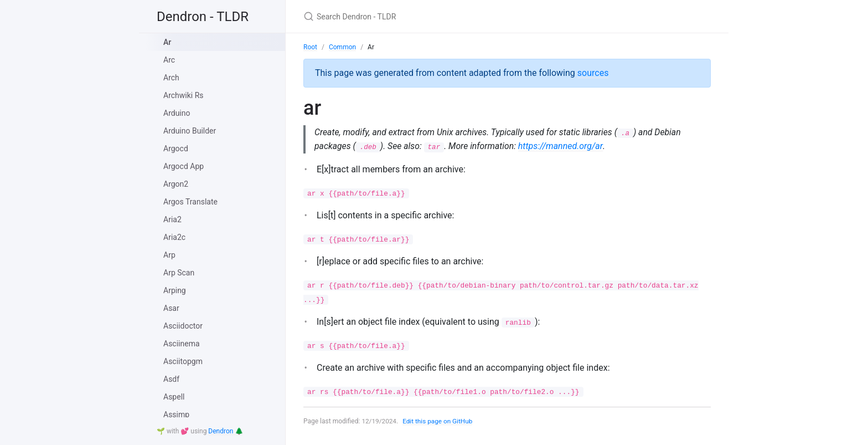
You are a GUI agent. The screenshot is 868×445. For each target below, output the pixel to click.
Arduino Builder (190, 131)
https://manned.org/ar (563, 146)
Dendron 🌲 (226, 431)
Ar (167, 42)
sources (593, 73)
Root (310, 47)
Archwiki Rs (184, 95)
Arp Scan (179, 273)
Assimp (176, 415)
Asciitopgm (183, 361)
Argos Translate (190, 202)
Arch (171, 78)
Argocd (176, 149)
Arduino (177, 113)
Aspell (174, 397)
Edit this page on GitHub (439, 422)
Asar (171, 308)
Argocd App (184, 166)
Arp (169, 255)
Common (342, 47)
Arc (169, 60)
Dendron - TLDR (203, 17)
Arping (175, 290)
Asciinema (182, 344)
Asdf (171, 379)
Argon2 (176, 184)
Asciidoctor (183, 326)
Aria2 (172, 219)
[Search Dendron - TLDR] (434, 16)
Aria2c (174, 237)
